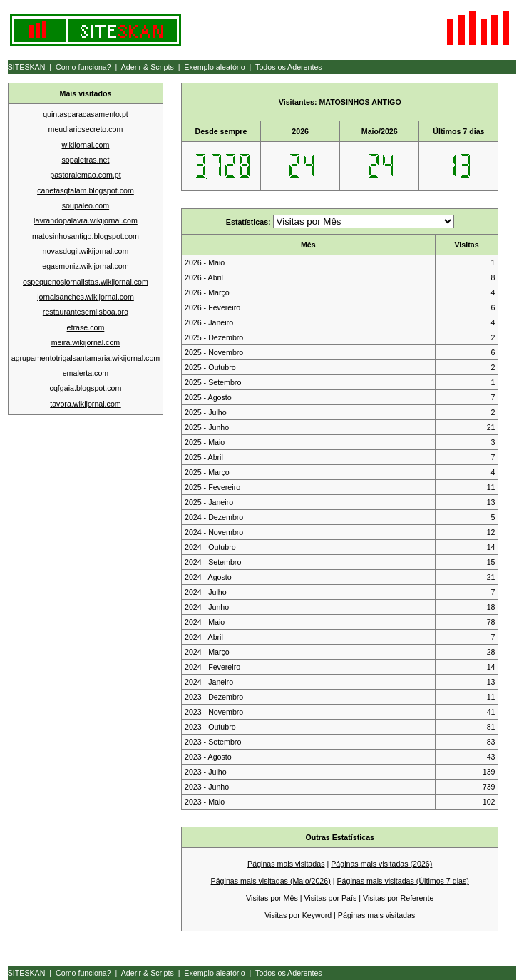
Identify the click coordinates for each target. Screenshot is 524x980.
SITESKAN (27, 67)
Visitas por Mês (272, 898)
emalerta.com (86, 373)
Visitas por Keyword (298, 915)
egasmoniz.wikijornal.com (85, 266)
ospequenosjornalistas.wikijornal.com (86, 282)
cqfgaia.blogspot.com (86, 388)
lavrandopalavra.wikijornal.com (86, 220)
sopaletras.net (85, 160)
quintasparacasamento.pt (86, 114)
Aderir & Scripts (148, 67)
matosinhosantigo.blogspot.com (86, 236)
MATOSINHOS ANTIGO (360, 102)
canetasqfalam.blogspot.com (86, 190)
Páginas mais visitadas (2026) (381, 864)
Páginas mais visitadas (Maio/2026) (271, 881)
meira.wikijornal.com (86, 342)
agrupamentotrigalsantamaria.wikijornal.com (86, 358)
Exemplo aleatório (214, 67)
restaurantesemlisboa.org (86, 312)
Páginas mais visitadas (286, 864)
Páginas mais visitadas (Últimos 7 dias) (402, 881)
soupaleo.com (86, 205)
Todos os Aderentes (289, 67)
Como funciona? (83, 67)
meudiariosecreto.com (86, 129)
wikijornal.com (86, 145)
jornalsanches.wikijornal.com (86, 297)
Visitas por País (330, 898)
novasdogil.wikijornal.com (86, 251)
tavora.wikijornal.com (86, 404)
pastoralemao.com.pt (86, 175)
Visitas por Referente (398, 898)
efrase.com (86, 327)
